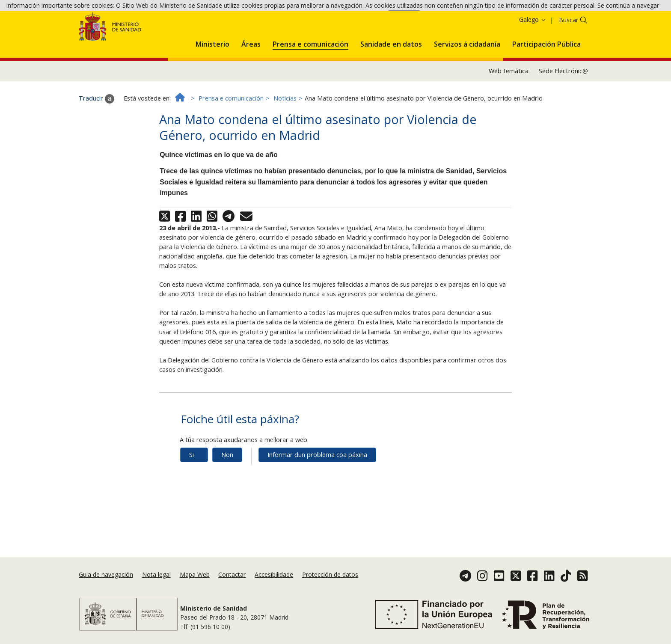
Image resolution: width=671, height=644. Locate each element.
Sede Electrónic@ (563, 106)
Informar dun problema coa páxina (317, 490)
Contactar (232, 574)
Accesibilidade (274, 574)
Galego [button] (533, 55)
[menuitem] (212, 78)
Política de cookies (359, 20)
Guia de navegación (106, 574)
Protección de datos (330, 574)
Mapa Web (195, 574)
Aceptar (404, 21)
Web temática (509, 106)
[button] (212, 78)
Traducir (96, 134)
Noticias (285, 134)
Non (227, 490)
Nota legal (156, 574)
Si (192, 490)
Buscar (569, 55)
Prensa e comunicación (231, 134)
